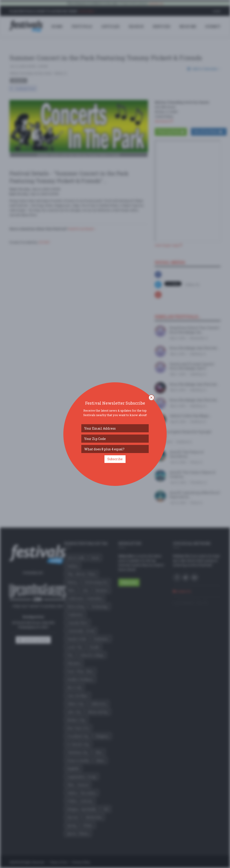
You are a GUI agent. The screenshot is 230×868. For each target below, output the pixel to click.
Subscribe (115, 459)
